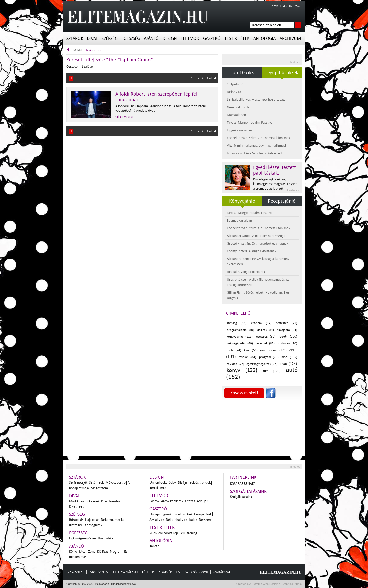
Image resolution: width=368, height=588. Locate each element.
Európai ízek (203, 514)
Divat (92, 38)
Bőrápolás (76, 520)
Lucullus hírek (183, 514)
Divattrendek (111, 501)
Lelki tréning (188, 533)
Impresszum (99, 572)
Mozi (83, 552)
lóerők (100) (288, 337)
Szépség (110, 38)
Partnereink (243, 477)
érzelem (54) (261, 323)
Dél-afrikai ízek (176, 520)
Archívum (290, 38)
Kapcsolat (76, 572)
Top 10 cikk (242, 73)
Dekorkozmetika (113, 520)
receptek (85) (265, 344)
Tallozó (154, 546)
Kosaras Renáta (243, 484)
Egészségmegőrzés (83, 538)
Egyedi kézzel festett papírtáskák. (274, 170)
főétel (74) (234, 350)
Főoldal (77, 50)
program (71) (269, 357)
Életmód (190, 38)
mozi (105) (289, 357)
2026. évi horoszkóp (164, 533)
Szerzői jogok (197, 572)
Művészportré (116, 483)
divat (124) (288, 364)
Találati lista (94, 50)
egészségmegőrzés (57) (262, 364)
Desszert (205, 520)
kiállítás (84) (265, 330)
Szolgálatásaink (241, 497)
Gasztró (212, 38)
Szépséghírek (93, 525)
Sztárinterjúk (78, 483)
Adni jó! (202, 501)
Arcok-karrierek (172, 501)
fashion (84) (248, 357)
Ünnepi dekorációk (163, 483)
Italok (193, 520)
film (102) (272, 371)
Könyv (73, 552)
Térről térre (158, 488)
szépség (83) (237, 323)
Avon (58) (251, 350)
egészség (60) (266, 337)
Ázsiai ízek (157, 520)
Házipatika (106, 538)
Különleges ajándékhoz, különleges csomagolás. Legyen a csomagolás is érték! (275, 184)
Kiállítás (103, 552)
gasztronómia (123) (273, 350)
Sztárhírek (96, 483)
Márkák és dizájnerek (84, 501)
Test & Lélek (237, 38)
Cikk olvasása (124, 117)
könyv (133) (242, 370)
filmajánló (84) (287, 330)
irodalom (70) (287, 344)
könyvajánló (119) (240, 337)
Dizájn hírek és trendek (194, 483)
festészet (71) (287, 323)
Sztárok (75, 38)
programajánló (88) (240, 330)
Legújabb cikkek (282, 73)
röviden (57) (235, 364)
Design (170, 38)
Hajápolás (92, 520)
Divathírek (76, 506)
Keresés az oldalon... (298, 25)
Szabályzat (222, 572)
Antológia (264, 38)
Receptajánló (282, 201)
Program (116, 552)
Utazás (190, 501)
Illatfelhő (75, 525)
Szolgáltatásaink (248, 492)
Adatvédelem (170, 572)
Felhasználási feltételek (134, 572)
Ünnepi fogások (160, 514)
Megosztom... (101, 488)
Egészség (131, 38)
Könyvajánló (242, 201)
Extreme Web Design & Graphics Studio (276, 584)
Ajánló (151, 38)
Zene (92, 552)
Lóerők (154, 501)
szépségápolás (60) (240, 344)
